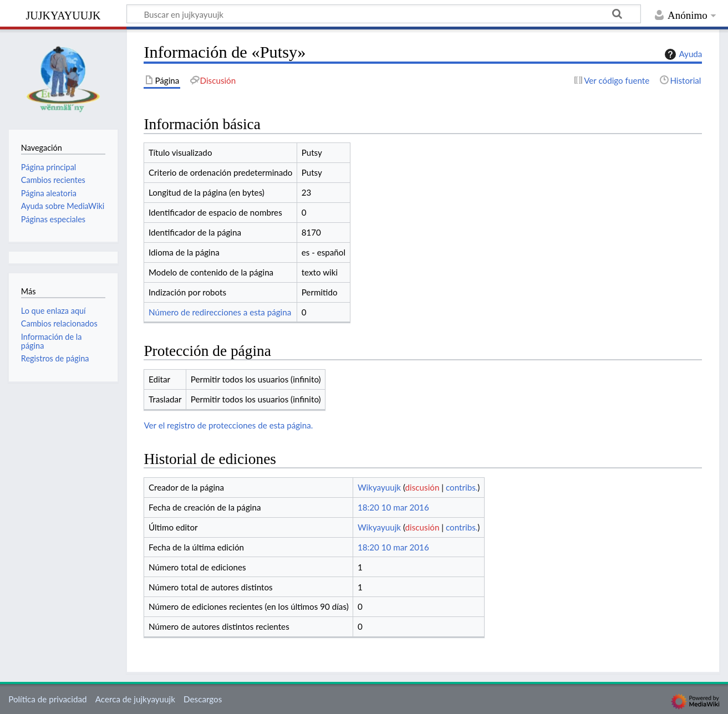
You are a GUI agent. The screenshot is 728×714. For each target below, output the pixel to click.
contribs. (462, 487)
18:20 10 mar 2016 (393, 507)
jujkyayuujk (63, 14)
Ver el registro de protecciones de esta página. (228, 425)
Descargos (203, 699)
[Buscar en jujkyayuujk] (384, 14)
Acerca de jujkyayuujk (135, 699)
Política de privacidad (47, 699)
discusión (422, 487)
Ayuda (682, 54)
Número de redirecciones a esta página (220, 312)
